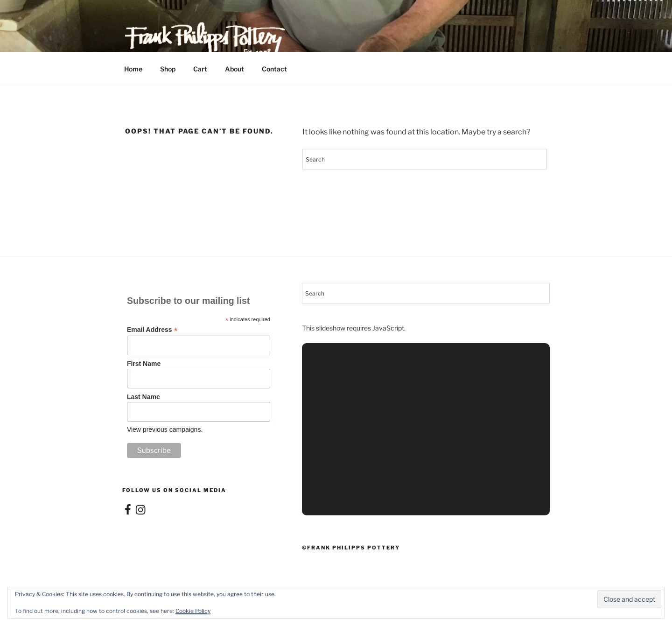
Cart (200, 69)
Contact (274, 69)
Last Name (143, 397)
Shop (168, 69)
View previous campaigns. (165, 429)
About (234, 69)
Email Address (152, 330)
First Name (144, 364)
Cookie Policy (193, 611)
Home (133, 69)
